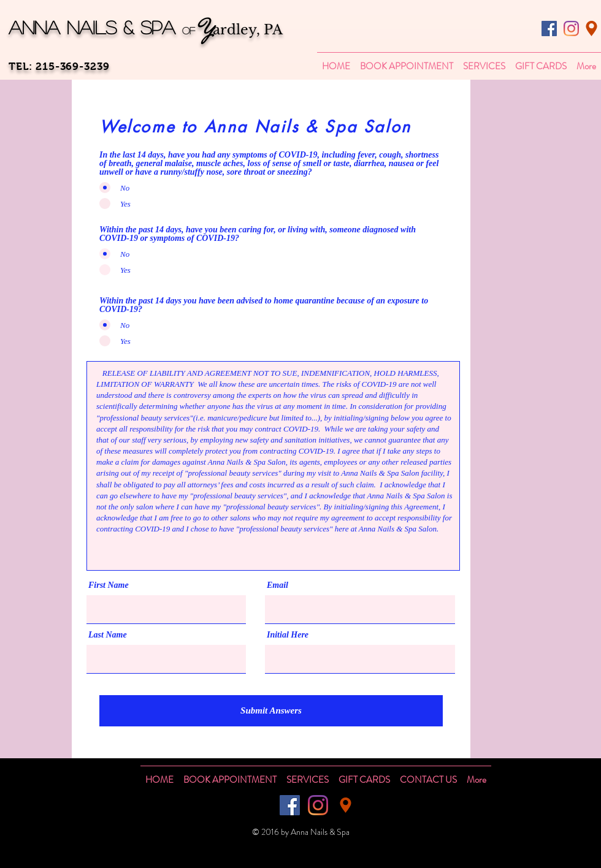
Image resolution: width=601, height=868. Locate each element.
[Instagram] (571, 29)
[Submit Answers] (271, 711)
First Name (109, 585)
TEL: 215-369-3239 (59, 67)
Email (278, 585)
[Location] (591, 29)
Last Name (108, 635)
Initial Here (288, 635)
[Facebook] (549, 29)
